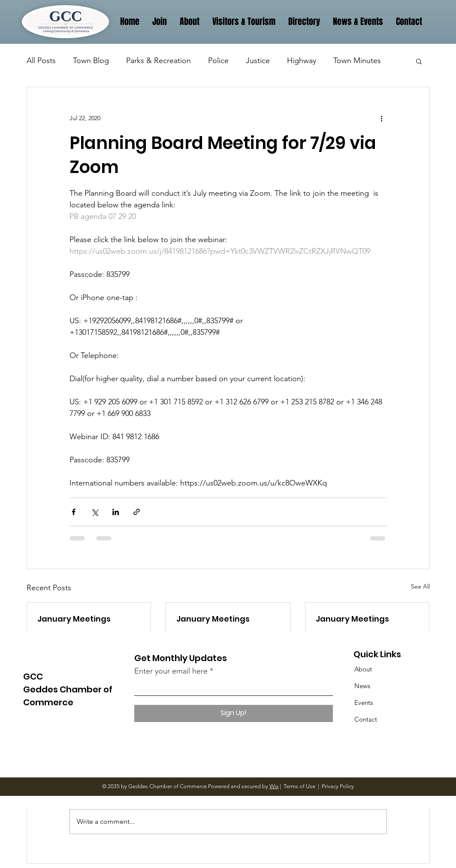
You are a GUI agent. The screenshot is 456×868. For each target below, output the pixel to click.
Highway (302, 61)
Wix (274, 786)
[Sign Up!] (234, 713)
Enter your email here (171, 671)
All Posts (41, 61)
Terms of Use (299, 786)
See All (420, 586)
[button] (419, 61)
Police (218, 61)
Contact (366, 719)
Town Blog (91, 61)
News (362, 686)
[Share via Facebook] (74, 512)
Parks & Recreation (159, 61)
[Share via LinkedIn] (116, 512)
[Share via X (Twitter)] (95, 512)
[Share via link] (137, 512)
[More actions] (382, 118)
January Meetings (74, 619)
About (363, 669)
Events (364, 703)
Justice (258, 61)
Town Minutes (357, 61)
